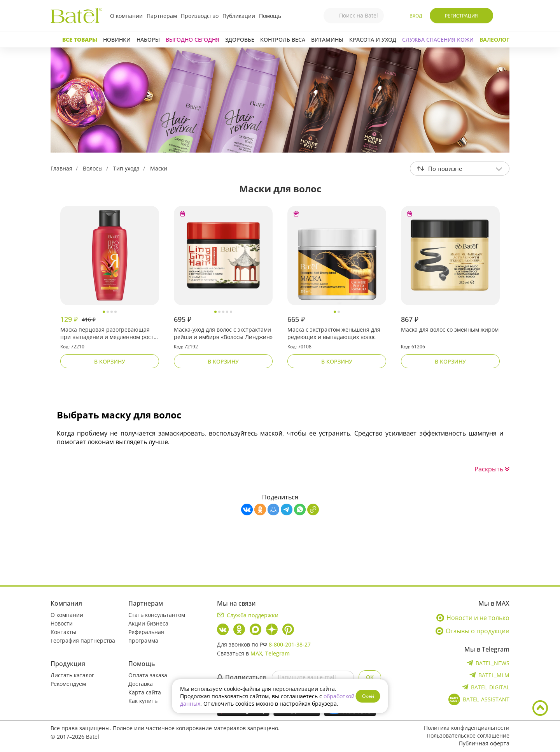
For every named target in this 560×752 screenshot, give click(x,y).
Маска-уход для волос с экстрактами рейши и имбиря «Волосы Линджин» (223, 333)
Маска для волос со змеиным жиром (450, 329)
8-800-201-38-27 (290, 644)
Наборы (148, 40)
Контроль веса (283, 40)
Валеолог (494, 40)
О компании (126, 16)
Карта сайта (145, 692)
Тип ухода (126, 168)
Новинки (117, 40)
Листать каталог (72, 675)
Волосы (93, 168)
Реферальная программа (146, 636)
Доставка (141, 684)
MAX (256, 653)
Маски (159, 168)
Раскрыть (492, 469)
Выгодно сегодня (192, 40)
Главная (61, 168)
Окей (368, 696)
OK (370, 677)
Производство (200, 16)
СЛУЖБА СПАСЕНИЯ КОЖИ (438, 40)
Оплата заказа (148, 675)
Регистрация (461, 16)
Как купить (143, 701)
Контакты (63, 632)
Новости (62, 623)
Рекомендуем (68, 684)
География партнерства (83, 640)
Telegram (277, 653)
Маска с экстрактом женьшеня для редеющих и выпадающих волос (334, 333)
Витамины (327, 40)
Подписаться (241, 677)
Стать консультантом (157, 615)
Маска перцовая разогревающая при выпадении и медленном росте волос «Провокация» (108, 334)
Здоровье (240, 40)
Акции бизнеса (148, 623)
